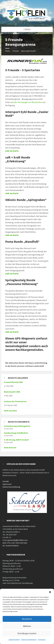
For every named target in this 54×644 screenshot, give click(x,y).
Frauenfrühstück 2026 (13, 382)
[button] (50, 592)
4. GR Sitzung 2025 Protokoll (16, 440)
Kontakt (6, 481)
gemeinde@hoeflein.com (17, 540)
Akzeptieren (27, 619)
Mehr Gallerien (10, 411)
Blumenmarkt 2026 (12, 392)
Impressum (42, 639)
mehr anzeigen (10, 448)
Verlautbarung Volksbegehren (17, 426)
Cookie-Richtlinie (14, 639)
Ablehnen (27, 626)
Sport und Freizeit (28, 51)
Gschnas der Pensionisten (15, 401)
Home (8, 51)
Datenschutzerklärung (29, 639)
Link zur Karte (12, 151)
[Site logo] (27, 22)
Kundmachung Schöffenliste (16, 433)
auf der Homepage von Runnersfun (27, 102)
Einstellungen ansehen (27, 633)
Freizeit (16, 51)
